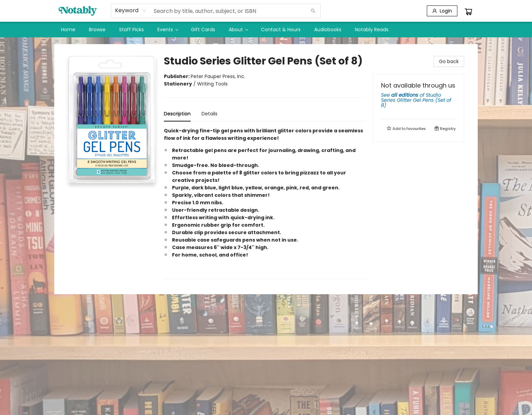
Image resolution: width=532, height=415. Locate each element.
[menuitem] (68, 30)
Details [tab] (210, 114)
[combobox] (131, 11)
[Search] (313, 11)
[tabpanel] (265, 203)
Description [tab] (177, 114)
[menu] (266, 30)
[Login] (442, 11)
